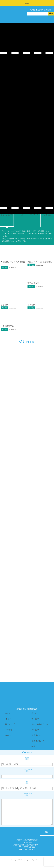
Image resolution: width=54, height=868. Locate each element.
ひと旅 (31, 286)
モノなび (31, 265)
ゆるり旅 (4, 267)
